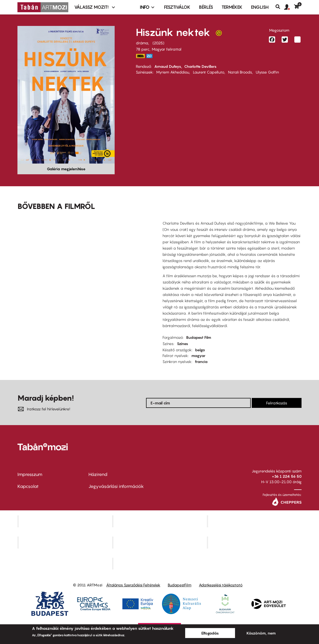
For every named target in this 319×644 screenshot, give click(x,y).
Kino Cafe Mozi (160, 521)
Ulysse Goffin (267, 72)
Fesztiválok (177, 7)
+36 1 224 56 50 (287, 476)
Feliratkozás (277, 403)
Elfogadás (210, 633)
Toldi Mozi (160, 563)
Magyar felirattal (167, 49)
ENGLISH (260, 7)
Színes (183, 344)
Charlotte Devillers (200, 66)
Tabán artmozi (255, 542)
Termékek (232, 7)
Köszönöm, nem (261, 633)
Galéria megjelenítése (66, 169)
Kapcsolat (28, 486)
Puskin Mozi (65, 542)
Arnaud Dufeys (168, 66)
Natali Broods (240, 72)
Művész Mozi (255, 521)
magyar (198, 356)
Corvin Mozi (65, 521)
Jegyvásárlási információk (116, 486)
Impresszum (30, 474)
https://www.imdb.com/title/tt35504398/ (140, 56)
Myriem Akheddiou (173, 72)
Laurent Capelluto (209, 72)
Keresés (280, 7)
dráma (142, 43)
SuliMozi (160, 542)
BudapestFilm (180, 585)
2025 (158, 43)
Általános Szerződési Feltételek (133, 585)
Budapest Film (199, 337)
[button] (289, 7)
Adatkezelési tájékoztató (221, 585)
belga (200, 350)
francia (201, 362)
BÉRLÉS (206, 7)
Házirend (98, 474)
